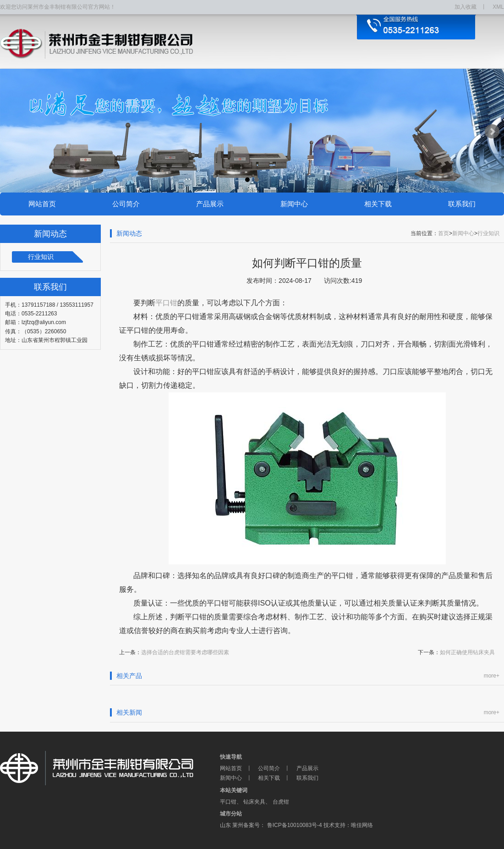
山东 (225, 825)
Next (492, 132)
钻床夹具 (254, 802)
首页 (444, 233)
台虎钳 (281, 802)
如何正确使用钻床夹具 (467, 652)
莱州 (238, 825)
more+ (492, 676)
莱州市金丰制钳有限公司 (110, 768)
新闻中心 (294, 204)
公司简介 (126, 204)
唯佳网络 (362, 825)
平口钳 (228, 802)
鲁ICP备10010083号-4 (293, 825)
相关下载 (378, 204)
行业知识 (41, 257)
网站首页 (42, 204)
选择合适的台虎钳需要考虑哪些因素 (185, 652)
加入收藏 (466, 7)
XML (498, 7)
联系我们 (462, 204)
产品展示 (210, 204)
